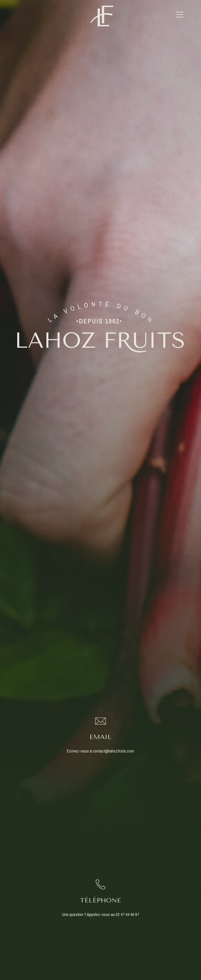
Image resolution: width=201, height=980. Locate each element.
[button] (180, 16)
